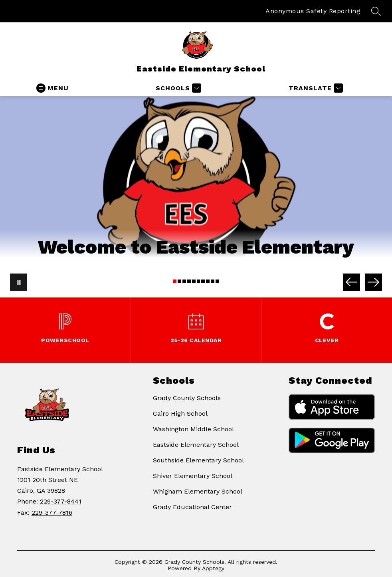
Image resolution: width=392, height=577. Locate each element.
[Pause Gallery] (19, 282)
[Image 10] (217, 281)
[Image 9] (213, 281)
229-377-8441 (61, 501)
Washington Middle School (193, 429)
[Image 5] (194, 281)
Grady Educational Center (192, 507)
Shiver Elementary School (193, 476)
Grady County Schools (187, 398)
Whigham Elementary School (198, 491)
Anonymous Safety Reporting (313, 11)
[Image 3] (184, 281)
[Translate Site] (315, 88)
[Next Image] (373, 282)
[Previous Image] (351, 282)
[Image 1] (175, 281)
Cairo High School (180, 413)
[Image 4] (189, 281)
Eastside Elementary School (196, 445)
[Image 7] (203, 281)
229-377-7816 (52, 513)
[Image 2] (179, 281)
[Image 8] (208, 281)
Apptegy (213, 568)
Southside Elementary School (198, 460)
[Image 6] (199, 281)
